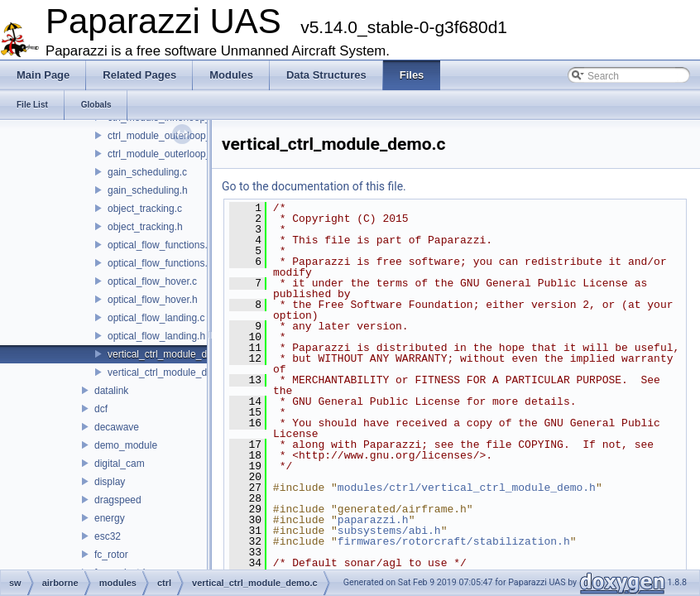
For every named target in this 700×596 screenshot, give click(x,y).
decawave (117, 427)
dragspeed (118, 500)
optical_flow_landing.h (156, 336)
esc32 (108, 536)
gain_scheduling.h (148, 190)
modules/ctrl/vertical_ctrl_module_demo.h (467, 488)
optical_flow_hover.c (152, 281)
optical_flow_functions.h (160, 263)
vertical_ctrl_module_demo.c (171, 354)
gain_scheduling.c (147, 172)
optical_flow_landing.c (156, 318)
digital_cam (120, 464)
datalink (111, 391)
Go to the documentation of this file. (314, 186)
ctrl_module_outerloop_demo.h (176, 154)
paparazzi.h (373, 520)
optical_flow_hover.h (153, 300)
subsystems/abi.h (389, 531)
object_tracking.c (145, 209)
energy (110, 518)
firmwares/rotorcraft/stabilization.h (454, 541)
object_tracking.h (145, 227)
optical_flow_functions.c (160, 245)
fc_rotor (111, 555)
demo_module (126, 445)
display (110, 482)
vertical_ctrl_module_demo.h (171, 372)
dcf (101, 409)
